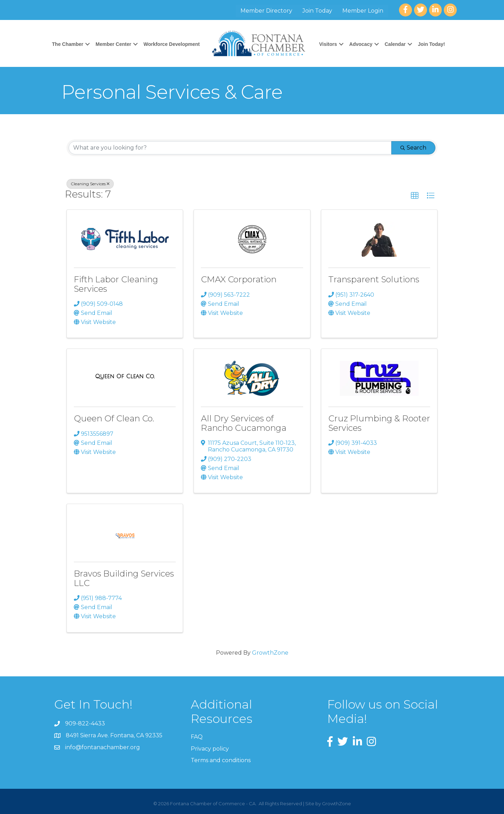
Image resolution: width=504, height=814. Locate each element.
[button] (415, 196)
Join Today (317, 11)
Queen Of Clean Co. (114, 418)
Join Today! (432, 44)
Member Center (113, 44)
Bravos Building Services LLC (124, 578)
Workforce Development (172, 44)
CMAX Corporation (239, 279)
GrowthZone (270, 653)
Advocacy (361, 44)
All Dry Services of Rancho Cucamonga (244, 423)
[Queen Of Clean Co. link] (125, 377)
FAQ (197, 737)
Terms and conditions (221, 760)
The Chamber (68, 44)
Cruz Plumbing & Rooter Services (379, 423)
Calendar (395, 44)
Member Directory (266, 11)
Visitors (328, 44)
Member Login (363, 11)
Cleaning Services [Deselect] (90, 184)
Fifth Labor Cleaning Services (116, 284)
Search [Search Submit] (413, 148)
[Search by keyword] (230, 148)
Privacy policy (210, 749)
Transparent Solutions (374, 279)
